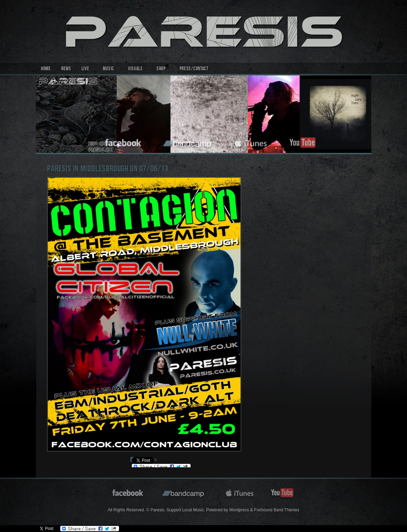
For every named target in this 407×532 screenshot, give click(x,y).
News (66, 69)
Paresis (203, 31)
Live (85, 69)
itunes (251, 142)
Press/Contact (194, 69)
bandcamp (188, 142)
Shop (161, 69)
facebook (124, 142)
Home (46, 69)
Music (109, 69)
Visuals (135, 69)
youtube (302, 142)
